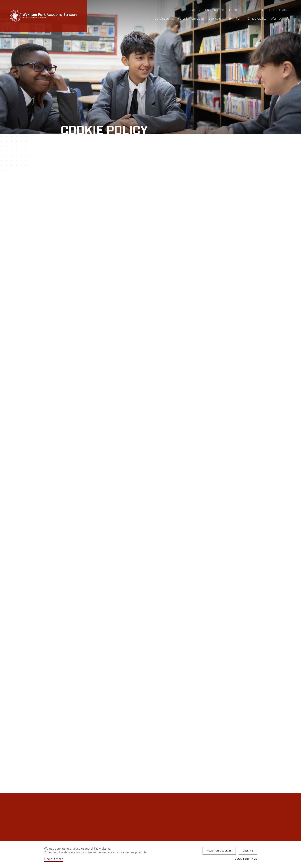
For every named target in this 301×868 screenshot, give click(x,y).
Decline (248, 851)
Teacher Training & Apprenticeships (215, 10)
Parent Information (191, 19)
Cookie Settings (246, 859)
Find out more (54, 859)
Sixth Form (236, 19)
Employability (257, 19)
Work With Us (280, 19)
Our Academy (164, 19)
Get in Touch (255, 10)
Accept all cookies (219, 851)
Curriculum (216, 19)
